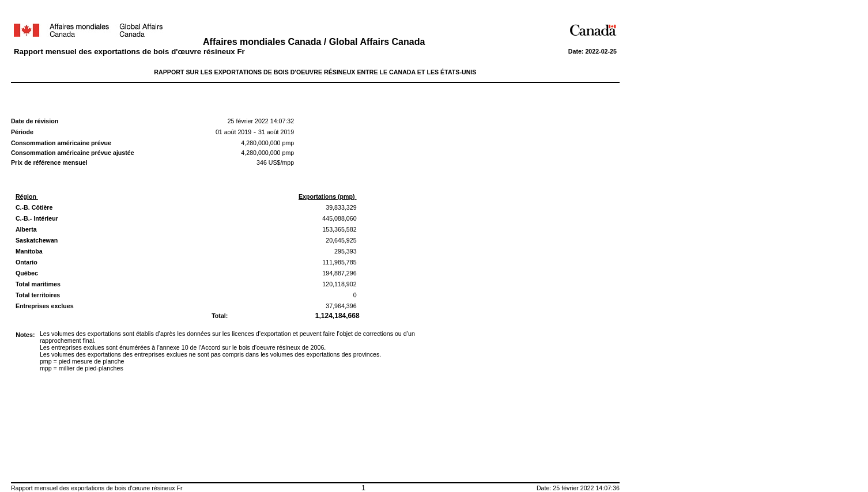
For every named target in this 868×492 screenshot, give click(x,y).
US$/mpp (280, 162)
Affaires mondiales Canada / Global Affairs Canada (315, 42)
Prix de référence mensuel (49, 162)
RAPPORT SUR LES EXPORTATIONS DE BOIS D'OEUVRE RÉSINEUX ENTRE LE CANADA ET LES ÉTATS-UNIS (315, 72)
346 (262, 162)
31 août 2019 (276, 132)
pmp (288, 143)
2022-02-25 (601, 51)
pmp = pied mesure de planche (82, 361)
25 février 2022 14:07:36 (586, 488)
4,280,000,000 (261, 143)
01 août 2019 (233, 132)
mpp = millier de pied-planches (82, 368)
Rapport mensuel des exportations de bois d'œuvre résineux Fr (129, 52)
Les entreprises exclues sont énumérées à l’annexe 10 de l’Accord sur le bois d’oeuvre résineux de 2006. (183, 347)
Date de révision (35, 121)
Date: (577, 51)
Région (27, 196)
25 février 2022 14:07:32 (261, 121)
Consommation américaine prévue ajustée (73, 153)
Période (22, 132)
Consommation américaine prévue (61, 143)
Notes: (25, 335)
